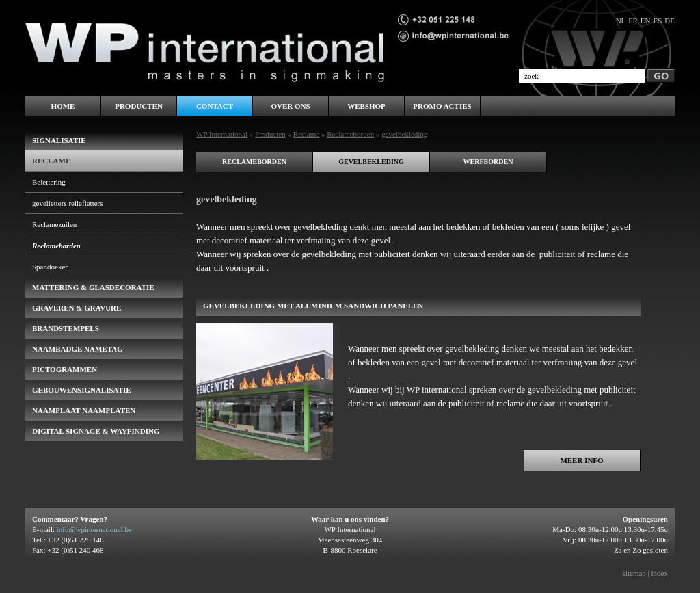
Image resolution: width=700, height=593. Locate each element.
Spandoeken (51, 267)
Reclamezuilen (54, 224)
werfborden (488, 162)
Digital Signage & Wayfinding (96, 431)
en (646, 21)
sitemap (634, 573)
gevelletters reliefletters (68, 203)
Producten (270, 134)
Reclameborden (350, 134)
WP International (222, 134)
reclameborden (254, 162)
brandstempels (66, 328)
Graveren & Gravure (77, 308)
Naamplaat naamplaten (84, 410)
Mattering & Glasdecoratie (93, 287)
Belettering (49, 182)
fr (633, 21)
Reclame (306, 134)
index (660, 573)
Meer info (581, 460)
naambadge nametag (78, 349)
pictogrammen (65, 369)
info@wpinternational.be (94, 529)
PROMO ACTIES (442, 106)
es (657, 21)
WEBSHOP (366, 106)
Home (63, 106)
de (670, 21)
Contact (215, 106)
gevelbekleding (371, 162)
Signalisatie (59, 140)
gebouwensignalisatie (82, 390)
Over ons (290, 106)
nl (621, 21)
